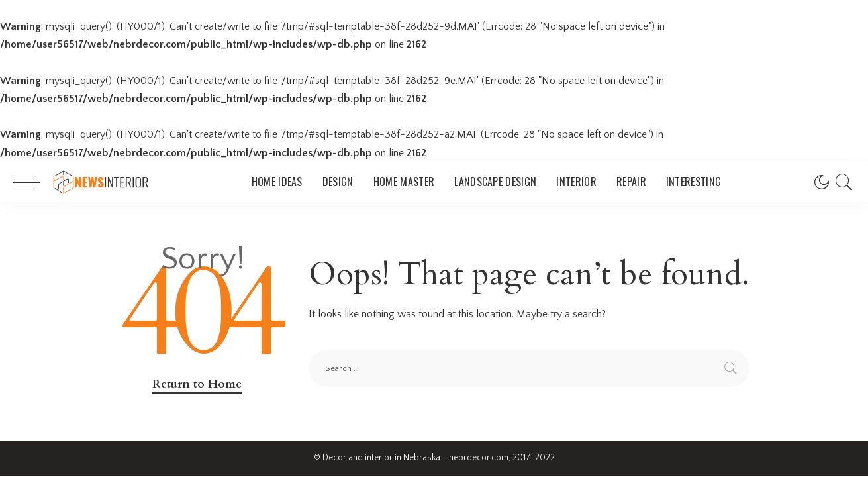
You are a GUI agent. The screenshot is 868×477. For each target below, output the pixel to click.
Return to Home (197, 384)
